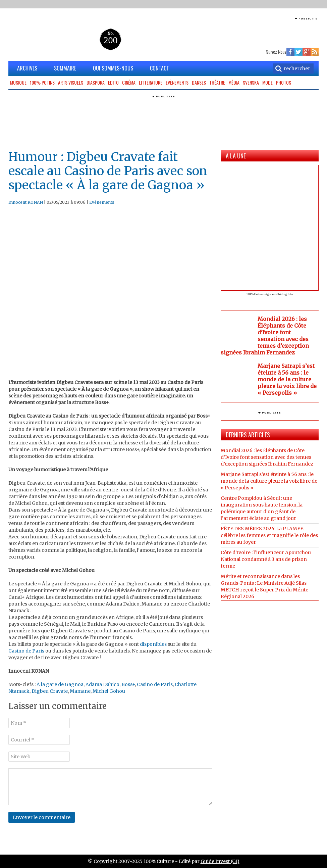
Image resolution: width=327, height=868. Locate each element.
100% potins (42, 82)
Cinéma (129, 82)
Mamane (80, 691)
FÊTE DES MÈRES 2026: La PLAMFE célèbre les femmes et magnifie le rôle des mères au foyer (269, 535)
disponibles (153, 644)
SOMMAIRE (65, 68)
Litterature (151, 82)
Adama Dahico (102, 684)
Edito (113, 82)
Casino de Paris (26, 651)
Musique (18, 82)
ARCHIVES (27, 68)
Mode (267, 82)
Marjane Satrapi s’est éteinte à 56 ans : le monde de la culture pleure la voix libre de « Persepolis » (287, 379)
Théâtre (217, 82)
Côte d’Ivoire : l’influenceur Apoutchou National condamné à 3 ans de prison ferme (266, 559)
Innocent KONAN (26, 202)
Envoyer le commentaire (42, 817)
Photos (284, 82)
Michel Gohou (109, 691)
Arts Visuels (71, 82)
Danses (199, 82)
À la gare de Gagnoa (60, 684)
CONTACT (159, 68)
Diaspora (96, 82)
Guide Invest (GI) (220, 861)
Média (234, 82)
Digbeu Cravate (50, 691)
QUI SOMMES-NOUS (113, 68)
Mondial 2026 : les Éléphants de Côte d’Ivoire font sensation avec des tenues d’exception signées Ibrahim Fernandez (265, 336)
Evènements (177, 82)
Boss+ (128, 684)
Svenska (251, 82)
